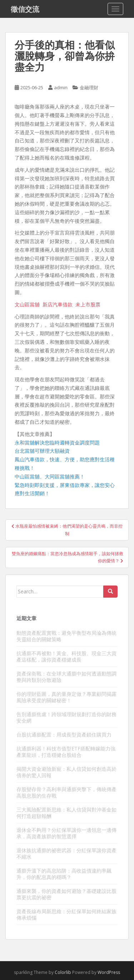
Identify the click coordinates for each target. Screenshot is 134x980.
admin (61, 87)
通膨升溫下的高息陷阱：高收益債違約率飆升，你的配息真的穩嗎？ (64, 874)
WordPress (109, 972)
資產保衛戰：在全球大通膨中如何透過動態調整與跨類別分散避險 (66, 677)
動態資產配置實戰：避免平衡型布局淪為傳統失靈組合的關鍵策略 (66, 636)
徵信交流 (25, 9)
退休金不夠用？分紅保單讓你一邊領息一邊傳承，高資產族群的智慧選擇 (66, 833)
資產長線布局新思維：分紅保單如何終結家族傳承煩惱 (66, 914)
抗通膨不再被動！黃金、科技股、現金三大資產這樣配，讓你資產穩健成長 (66, 656)
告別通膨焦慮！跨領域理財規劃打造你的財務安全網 (66, 717)
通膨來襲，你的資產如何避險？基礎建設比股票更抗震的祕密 (66, 894)
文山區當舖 (27, 304)
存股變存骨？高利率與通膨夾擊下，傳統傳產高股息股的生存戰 (66, 792)
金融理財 (89, 87)
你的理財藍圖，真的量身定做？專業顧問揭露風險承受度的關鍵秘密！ (66, 697)
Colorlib (63, 972)
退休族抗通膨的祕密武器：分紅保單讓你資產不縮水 (66, 853)
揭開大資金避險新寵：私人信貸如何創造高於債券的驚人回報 (66, 772)
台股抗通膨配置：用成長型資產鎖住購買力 (64, 735)
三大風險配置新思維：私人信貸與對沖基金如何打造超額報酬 (66, 813)
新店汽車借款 (58, 304)
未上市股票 (88, 304)
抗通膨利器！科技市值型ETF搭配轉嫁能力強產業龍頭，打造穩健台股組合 (66, 752)
